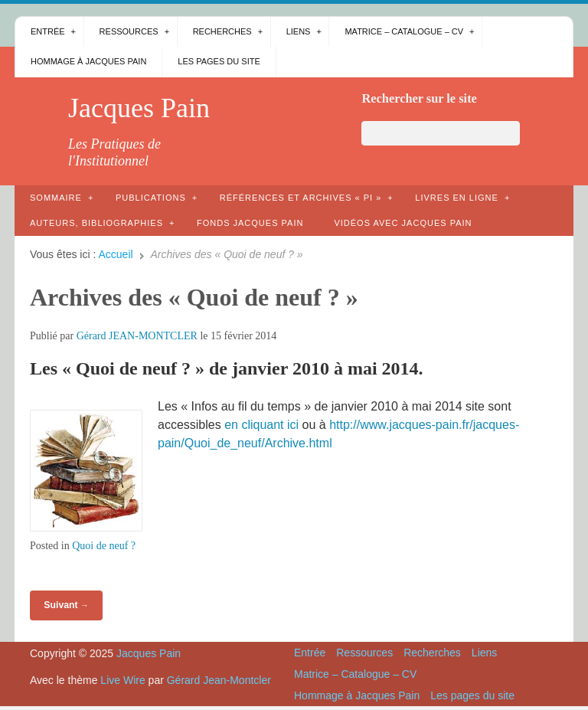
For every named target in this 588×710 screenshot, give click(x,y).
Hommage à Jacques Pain (88, 61)
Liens (299, 31)
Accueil (116, 254)
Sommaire (56, 198)
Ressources (129, 31)
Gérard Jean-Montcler (219, 680)
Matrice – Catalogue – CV (404, 31)
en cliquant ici (261, 425)
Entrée (48, 31)
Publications (151, 198)
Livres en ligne (457, 198)
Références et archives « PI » (301, 198)
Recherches (222, 31)
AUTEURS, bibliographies (96, 223)
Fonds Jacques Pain (250, 223)
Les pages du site (219, 61)
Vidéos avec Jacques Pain (403, 223)
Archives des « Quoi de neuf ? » (194, 297)
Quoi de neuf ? (104, 546)
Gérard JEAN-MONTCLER (137, 336)
